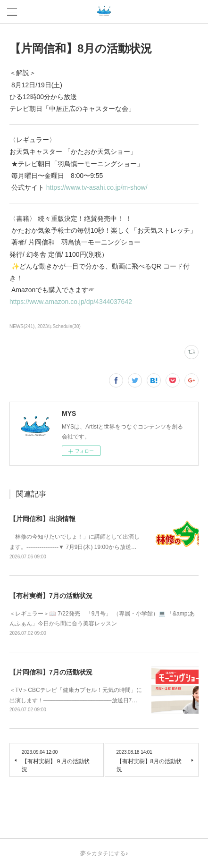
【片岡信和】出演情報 (42, 519)
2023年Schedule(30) (59, 326)
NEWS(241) (22, 326)
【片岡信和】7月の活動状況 (51, 672)
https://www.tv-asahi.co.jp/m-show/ (99, 187)
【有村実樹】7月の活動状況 (51, 596)
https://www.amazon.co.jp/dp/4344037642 (73, 302)
